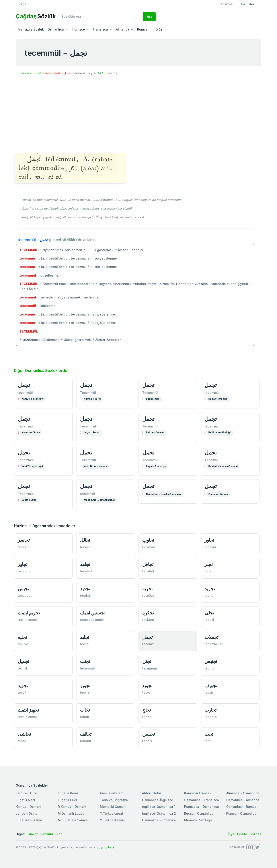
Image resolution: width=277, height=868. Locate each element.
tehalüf (86, 741)
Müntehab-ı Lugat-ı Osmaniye (164, 494)
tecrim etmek (28, 620)
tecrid (209, 596)
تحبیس (149, 734)
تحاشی (24, 734)
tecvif (209, 692)
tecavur (210, 547)
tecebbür (212, 571)
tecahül (148, 571)
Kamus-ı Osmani (218, 399)
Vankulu (47, 834)
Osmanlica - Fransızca (202, 800)
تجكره (148, 613)
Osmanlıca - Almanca (243, 800)
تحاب (85, 710)
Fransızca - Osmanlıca (202, 807)
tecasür (24, 547)
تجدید (85, 589)
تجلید (85, 637)
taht (208, 741)
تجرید (210, 589)
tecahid (86, 571)
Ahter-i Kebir (152, 793)
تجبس (23, 589)
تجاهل (148, 564)
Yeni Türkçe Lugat (32, 466)
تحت (209, 734)
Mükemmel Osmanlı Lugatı (99, 500)
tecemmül (25, 393)
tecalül (85, 547)
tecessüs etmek (92, 620)
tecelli (209, 620)
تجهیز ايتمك (28, 710)
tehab (85, 717)
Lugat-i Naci (153, 399)
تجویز (85, 686)
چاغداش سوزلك (105, 847)
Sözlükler (247, 4)
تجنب (85, 661)
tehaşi (23, 741)
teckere (148, 620)
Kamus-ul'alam (112, 793)
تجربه (147, 589)
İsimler (33, 834)
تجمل (24, 385)
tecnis (209, 668)
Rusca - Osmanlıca (199, 813)
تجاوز (23, 564)
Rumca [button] (142, 29)
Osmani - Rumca (218, 494)
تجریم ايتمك (29, 613)
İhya (231, 834)
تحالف (86, 734)
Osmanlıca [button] (56, 29)
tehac (147, 717)
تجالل (85, 540)
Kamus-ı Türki (92, 399)
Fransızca (225, 4)
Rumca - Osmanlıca (241, 813)
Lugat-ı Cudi (29, 500)
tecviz (85, 692)
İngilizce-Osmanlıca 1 (159, 807)
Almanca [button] (123, 29)
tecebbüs (25, 596)
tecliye (23, 644)
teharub (211, 717)
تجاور (209, 540)
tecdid (85, 596)
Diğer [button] (160, 29)
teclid (84, 644)
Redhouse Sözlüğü (220, 432)
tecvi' (146, 692)
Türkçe (21, 4)
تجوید (23, 686)
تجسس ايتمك (93, 613)
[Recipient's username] (101, 17)
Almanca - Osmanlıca (243, 793)
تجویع (147, 686)
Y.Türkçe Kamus (112, 820)
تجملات (212, 637)
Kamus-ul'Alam (31, 432)
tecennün (150, 668)
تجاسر (24, 540)
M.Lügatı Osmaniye (73, 820)
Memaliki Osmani (113, 807)
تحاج (146, 710)
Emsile (242, 834)
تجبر (209, 564)
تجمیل (23, 661)
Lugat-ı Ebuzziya (156, 466)
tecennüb (87, 668)
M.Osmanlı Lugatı (71, 813)
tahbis (147, 741)
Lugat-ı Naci (25, 800)
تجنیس (211, 661)
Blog (59, 834)
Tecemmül (88, 393)
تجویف (211, 686)
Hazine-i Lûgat (30, 73)
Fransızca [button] (100, 29)
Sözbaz (256, 834)
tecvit (22, 692)
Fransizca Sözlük (31, 29)
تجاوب (148, 540)
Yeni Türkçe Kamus (95, 466)
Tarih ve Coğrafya (114, 800)
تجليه (22, 637)
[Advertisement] (138, 115)
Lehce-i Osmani (156, 432)
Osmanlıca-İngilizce (158, 800)
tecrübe (148, 596)
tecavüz (24, 571)
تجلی (209, 613)
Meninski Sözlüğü (198, 820)
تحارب (211, 710)
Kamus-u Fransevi (32, 399)
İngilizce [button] (78, 29)
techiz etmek (28, 717)
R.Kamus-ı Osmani (72, 807)
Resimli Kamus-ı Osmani (223, 466)
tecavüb (149, 547)
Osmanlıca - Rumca (241, 807)
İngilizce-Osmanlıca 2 (159, 813)
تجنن (147, 661)
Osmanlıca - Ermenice (159, 820)
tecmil (22, 668)
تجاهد (85, 564)
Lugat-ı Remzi (92, 432)
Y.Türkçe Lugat (112, 813)
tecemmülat (214, 644)
